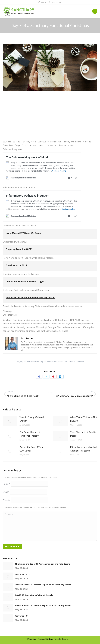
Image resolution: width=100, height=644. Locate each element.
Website (7, 500)
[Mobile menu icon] (95, 11)
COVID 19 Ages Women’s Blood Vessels (34, 595)
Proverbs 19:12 (22, 574)
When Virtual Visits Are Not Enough (84, 419)
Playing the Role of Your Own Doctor (31, 449)
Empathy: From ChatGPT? (19, 249)
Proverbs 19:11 (22, 616)
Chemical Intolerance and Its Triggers (26, 281)
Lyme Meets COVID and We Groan (23, 233)
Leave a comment (77, 362)
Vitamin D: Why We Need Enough (32, 419)
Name (6, 484)
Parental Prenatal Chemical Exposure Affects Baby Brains (43, 585)
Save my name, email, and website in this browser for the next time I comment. (36, 507)
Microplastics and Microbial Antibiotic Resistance (84, 449)
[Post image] (10, 421)
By (46, 362)
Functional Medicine (32, 362)
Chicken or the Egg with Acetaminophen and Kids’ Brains (43, 564)
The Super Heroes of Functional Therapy (30, 434)
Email (6, 492)
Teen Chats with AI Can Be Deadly (83, 434)
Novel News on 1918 (16, 265)
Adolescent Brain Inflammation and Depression (30, 298)
